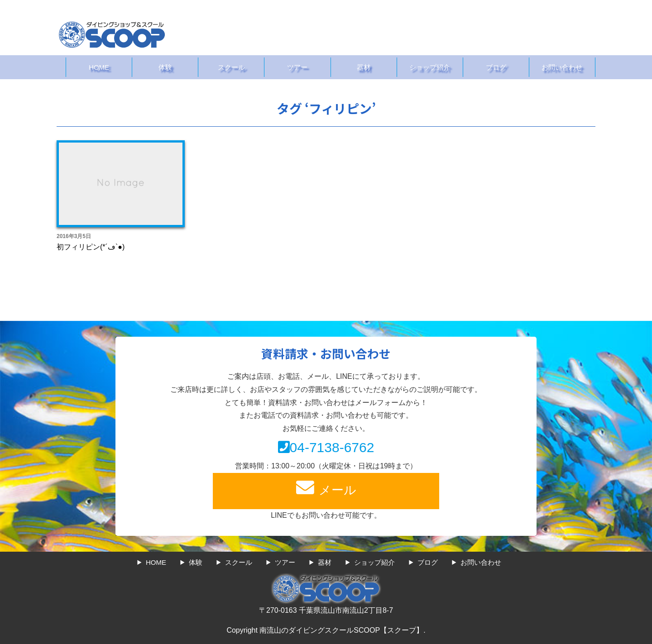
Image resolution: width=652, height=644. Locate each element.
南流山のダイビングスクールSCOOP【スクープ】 (341, 630)
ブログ (496, 67)
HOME (99, 67)
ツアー (297, 67)
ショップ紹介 (430, 67)
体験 (165, 67)
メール (326, 488)
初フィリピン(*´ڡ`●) (91, 247)
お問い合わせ (562, 67)
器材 (364, 67)
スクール (231, 67)
